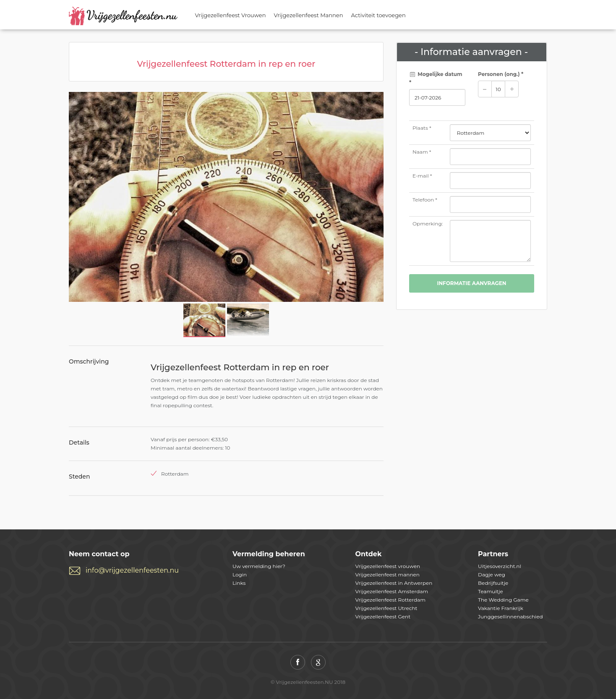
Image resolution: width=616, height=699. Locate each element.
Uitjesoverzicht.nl (500, 566)
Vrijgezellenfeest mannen (388, 575)
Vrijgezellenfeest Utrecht (386, 608)
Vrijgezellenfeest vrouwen (388, 566)
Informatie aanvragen (471, 283)
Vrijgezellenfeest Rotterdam (390, 600)
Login (240, 575)
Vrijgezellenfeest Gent (383, 617)
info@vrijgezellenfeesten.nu (132, 570)
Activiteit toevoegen (378, 15)
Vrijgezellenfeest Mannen (309, 15)
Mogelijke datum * (436, 78)
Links (239, 583)
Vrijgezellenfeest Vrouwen (231, 15)
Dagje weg (492, 575)
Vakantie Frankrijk (501, 608)
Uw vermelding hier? (259, 566)
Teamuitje (491, 591)
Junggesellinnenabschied (510, 617)
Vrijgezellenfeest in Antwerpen (394, 583)
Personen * (501, 74)
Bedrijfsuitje (493, 583)
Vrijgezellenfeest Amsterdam (392, 591)
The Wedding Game (503, 600)
